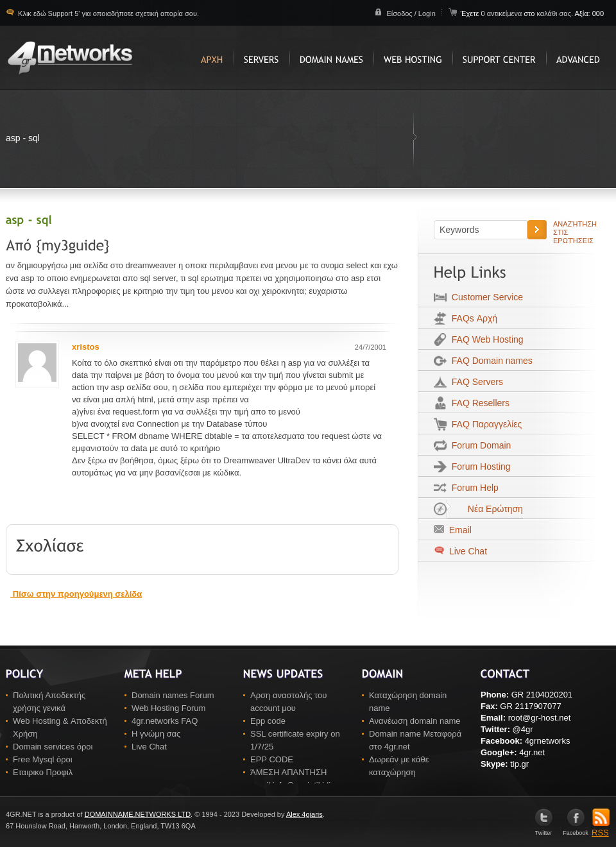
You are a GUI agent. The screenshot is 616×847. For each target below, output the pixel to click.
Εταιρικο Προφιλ (43, 772)
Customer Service (485, 297)
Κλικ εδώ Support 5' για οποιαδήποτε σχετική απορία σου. (107, 13)
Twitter (544, 830)
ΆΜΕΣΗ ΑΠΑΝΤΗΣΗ (288, 772)
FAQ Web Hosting (485, 339)
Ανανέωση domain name (415, 721)
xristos (86, 347)
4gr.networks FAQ (165, 721)
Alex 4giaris (304, 814)
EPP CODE (272, 759)
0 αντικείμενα (502, 13)
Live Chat (467, 551)
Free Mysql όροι (43, 759)
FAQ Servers (475, 382)
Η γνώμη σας (156, 734)
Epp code (268, 721)
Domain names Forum (173, 695)
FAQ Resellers (478, 403)
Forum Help (473, 488)
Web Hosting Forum (168, 708)
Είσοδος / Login (411, 13)
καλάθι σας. (555, 13)
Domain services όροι (53, 747)
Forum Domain (479, 445)
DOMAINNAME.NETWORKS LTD (138, 814)
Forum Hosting (479, 466)
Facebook (576, 830)
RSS (601, 828)
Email (458, 530)
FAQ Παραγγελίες (484, 424)
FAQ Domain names (490, 361)
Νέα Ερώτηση (485, 509)
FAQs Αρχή (472, 318)
